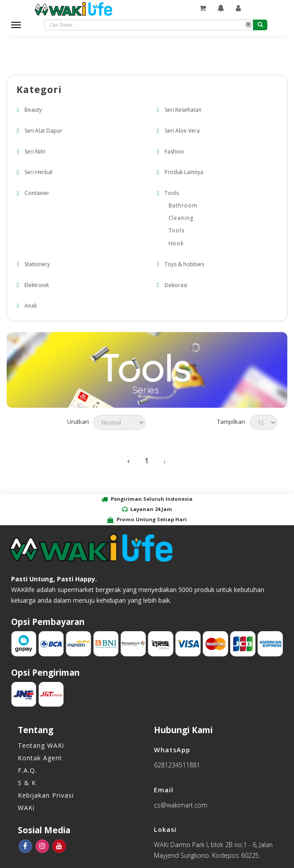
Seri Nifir (35, 152)
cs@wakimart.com (181, 805)
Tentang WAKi (41, 745)
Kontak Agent (40, 758)
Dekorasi (176, 285)
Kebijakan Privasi (46, 795)
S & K (27, 783)
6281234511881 (177, 765)
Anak (31, 306)
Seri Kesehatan (183, 110)
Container (37, 193)
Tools (172, 193)
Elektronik (37, 285)
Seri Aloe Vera (182, 131)
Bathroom (183, 205)
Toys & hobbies (184, 264)
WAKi (26, 808)
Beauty (33, 110)
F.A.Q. (27, 770)
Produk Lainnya (184, 172)
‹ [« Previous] (128, 461)
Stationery (37, 264)
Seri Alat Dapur (43, 131)
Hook (176, 243)
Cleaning (181, 218)
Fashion (174, 152)
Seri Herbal (38, 172)
